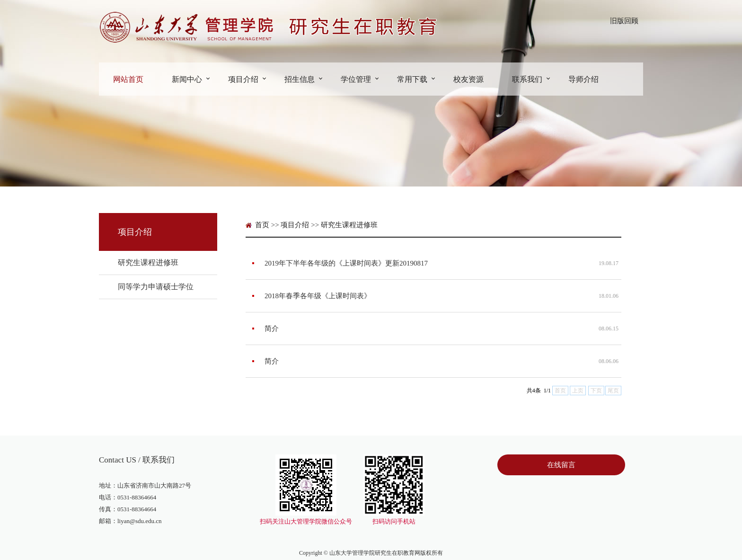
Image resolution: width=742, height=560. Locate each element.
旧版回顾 (624, 21)
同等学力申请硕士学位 (156, 287)
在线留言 (561, 465)
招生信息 (300, 79)
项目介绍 (243, 79)
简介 (272, 329)
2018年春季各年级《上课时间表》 (318, 296)
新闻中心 (187, 79)
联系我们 (527, 79)
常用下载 (412, 79)
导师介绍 (583, 79)
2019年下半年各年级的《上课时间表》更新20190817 (346, 263)
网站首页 (128, 79)
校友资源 (468, 79)
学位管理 (356, 79)
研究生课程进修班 (148, 262)
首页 (262, 225)
